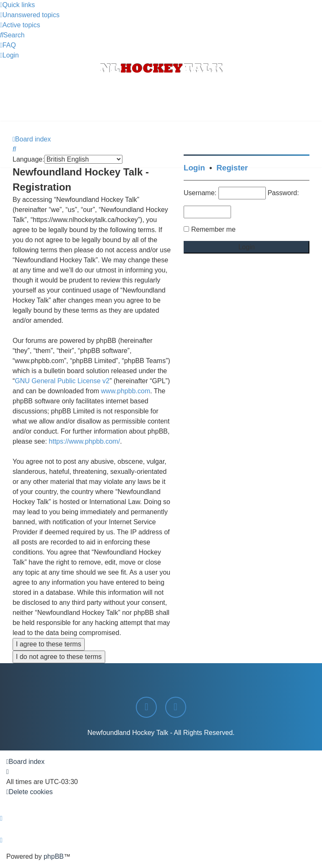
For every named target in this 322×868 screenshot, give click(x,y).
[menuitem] (30, 15)
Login (194, 168)
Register (232, 168)
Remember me (213, 229)
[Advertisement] (161, 99)
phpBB (54, 856)
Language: (29, 159)
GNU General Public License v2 (62, 381)
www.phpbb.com (126, 391)
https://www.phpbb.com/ (84, 441)
